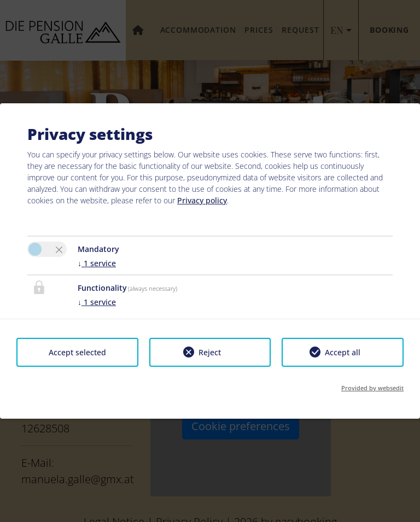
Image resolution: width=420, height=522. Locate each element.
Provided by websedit (372, 388)
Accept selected (77, 352)
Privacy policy (202, 200)
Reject (210, 352)
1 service (97, 263)
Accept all (343, 352)
